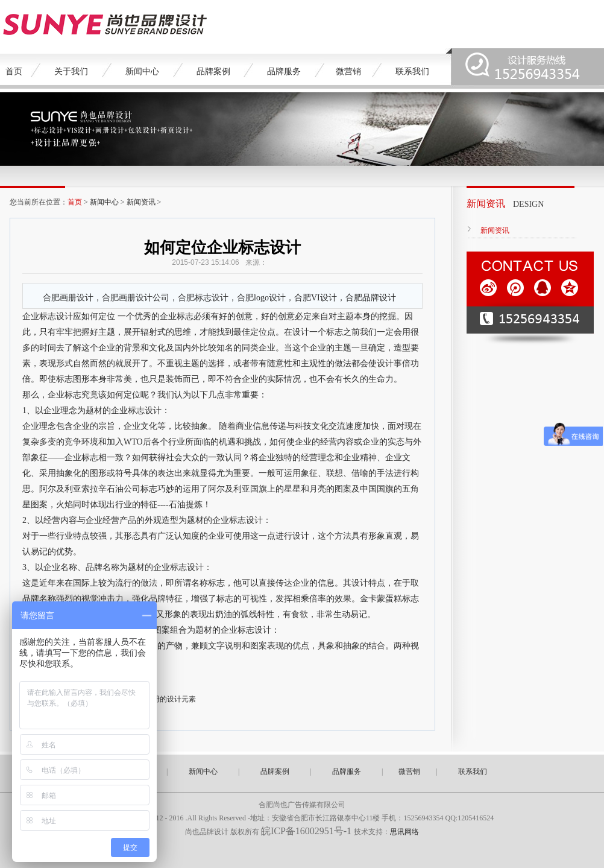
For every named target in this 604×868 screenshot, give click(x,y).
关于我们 (71, 71)
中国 (368, 489)
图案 (343, 489)
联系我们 (412, 71)
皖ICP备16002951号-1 (307, 831)
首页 (14, 71)
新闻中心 (142, 71)
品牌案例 (213, 71)
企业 (31, 316)
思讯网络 (404, 832)
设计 (64, 316)
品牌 (94, 567)
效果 (343, 599)
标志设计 (145, 410)
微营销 (348, 71)
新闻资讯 (141, 202)
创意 (244, 316)
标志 (48, 316)
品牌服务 (284, 71)
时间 (48, 348)
